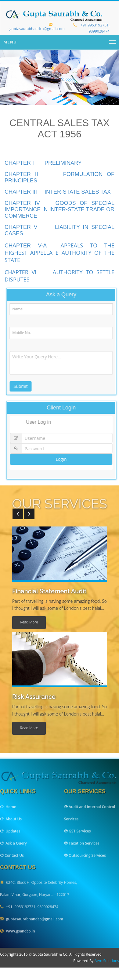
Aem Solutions (107, 961)
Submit (23, 386)
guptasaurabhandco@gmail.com (37, 27)
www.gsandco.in (21, 934)
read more (29, 622)
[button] (18, 514)
